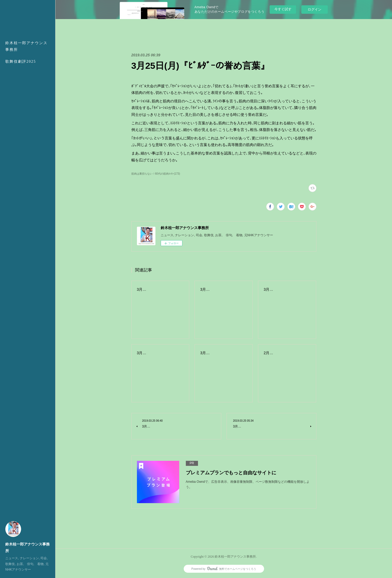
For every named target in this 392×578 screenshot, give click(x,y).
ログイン (315, 9)
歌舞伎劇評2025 (21, 62)
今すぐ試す (283, 9)
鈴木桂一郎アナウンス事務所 (26, 46)
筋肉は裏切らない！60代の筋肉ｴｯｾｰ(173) (156, 174)
